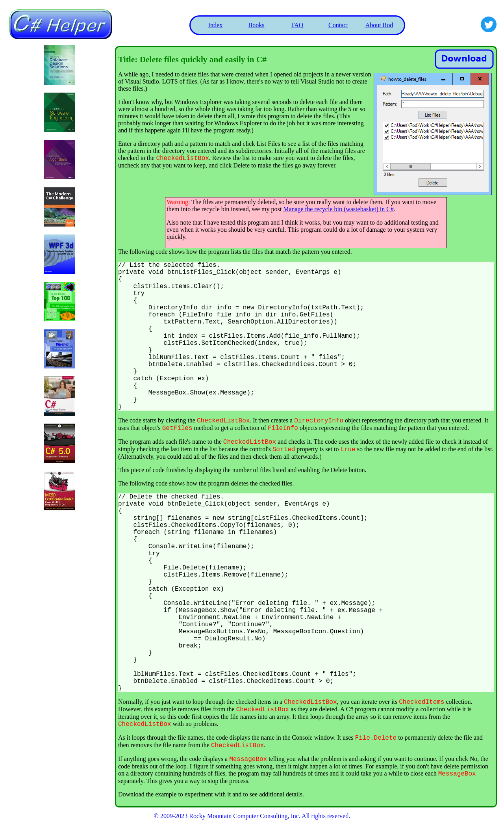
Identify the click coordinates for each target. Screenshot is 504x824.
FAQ (297, 25)
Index (215, 25)
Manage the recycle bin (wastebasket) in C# (338, 209)
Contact (338, 25)
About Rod (379, 25)
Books (257, 25)
